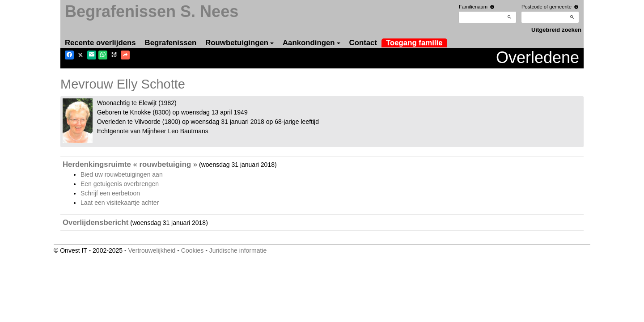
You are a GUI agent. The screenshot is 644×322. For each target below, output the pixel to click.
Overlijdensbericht (95, 222)
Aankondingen (311, 43)
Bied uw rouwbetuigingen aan (122, 174)
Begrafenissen (171, 43)
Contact (363, 43)
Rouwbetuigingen (239, 43)
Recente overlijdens (100, 43)
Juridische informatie (238, 250)
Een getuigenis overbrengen (120, 184)
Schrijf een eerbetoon (110, 193)
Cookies (193, 250)
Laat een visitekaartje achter (120, 203)
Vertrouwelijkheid (152, 250)
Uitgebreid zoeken (556, 30)
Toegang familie (414, 43)
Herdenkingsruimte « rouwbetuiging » (130, 164)
